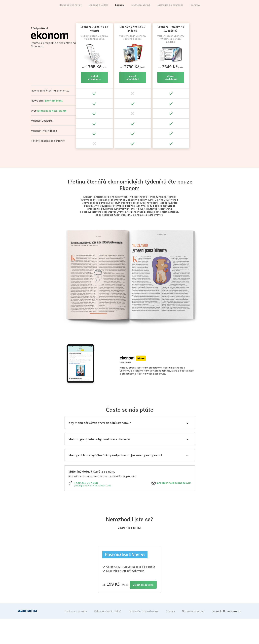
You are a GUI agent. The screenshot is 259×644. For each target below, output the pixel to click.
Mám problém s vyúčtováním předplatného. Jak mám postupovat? (115, 455)
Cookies (170, 611)
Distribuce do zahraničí (170, 5)
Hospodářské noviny (70, 5)
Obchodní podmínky (76, 611)
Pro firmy (195, 5)
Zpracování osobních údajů (144, 611)
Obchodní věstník (141, 5)
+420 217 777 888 (86, 483)
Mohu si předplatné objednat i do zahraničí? (99, 439)
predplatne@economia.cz (174, 483)
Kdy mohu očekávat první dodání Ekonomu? (100, 423)
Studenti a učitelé (98, 5)
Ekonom (120, 5)
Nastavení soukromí (193, 611)
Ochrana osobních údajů (108, 611)
